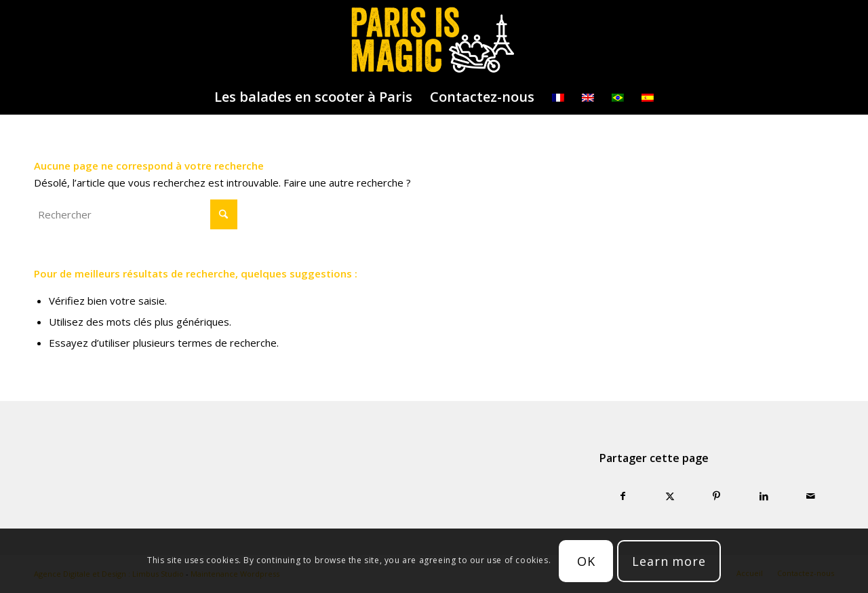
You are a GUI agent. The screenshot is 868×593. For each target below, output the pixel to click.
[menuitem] (313, 97)
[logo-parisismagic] (434, 40)
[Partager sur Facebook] (623, 496)
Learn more (669, 561)
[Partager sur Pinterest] (716, 496)
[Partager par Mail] (811, 496)
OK (586, 561)
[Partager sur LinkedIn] (764, 496)
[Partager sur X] (670, 496)
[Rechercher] (136, 214)
